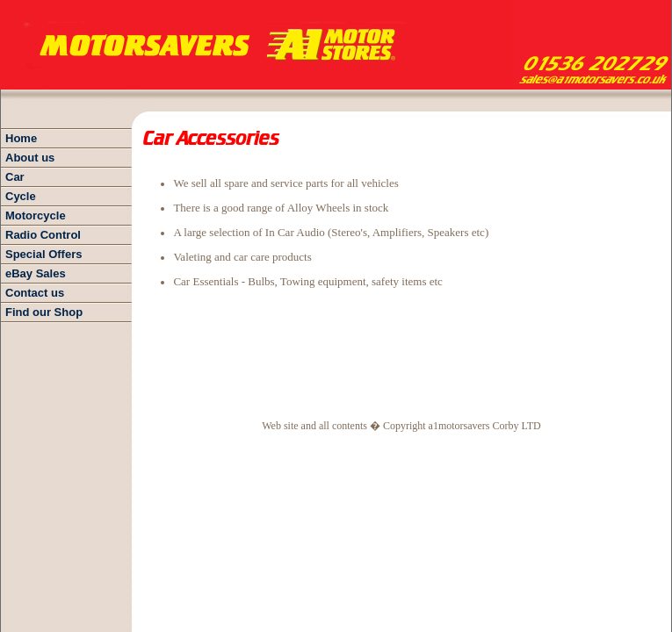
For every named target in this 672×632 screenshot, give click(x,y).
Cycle (21, 196)
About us (30, 158)
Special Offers (43, 254)
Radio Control (43, 235)
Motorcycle (36, 215)
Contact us (35, 293)
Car (15, 177)
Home (21, 138)
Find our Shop (44, 312)
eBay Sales (36, 273)
